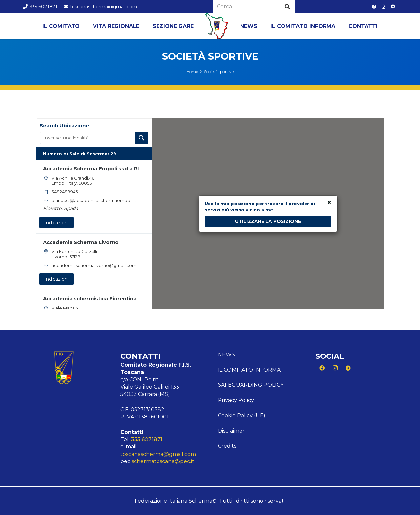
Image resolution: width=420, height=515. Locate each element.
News (226, 355)
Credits (227, 446)
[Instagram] (384, 7)
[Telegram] (393, 7)
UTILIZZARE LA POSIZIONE (268, 221)
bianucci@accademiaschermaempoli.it (94, 200)
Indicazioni (56, 223)
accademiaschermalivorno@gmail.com (94, 265)
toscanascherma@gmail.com (158, 454)
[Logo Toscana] (217, 26)
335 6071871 (147, 439)
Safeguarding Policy (251, 385)
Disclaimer (231, 431)
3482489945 (65, 192)
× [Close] (329, 203)
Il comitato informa (249, 370)
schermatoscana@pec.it (163, 461)
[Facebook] (374, 7)
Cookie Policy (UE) (242, 415)
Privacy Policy (236, 400)
